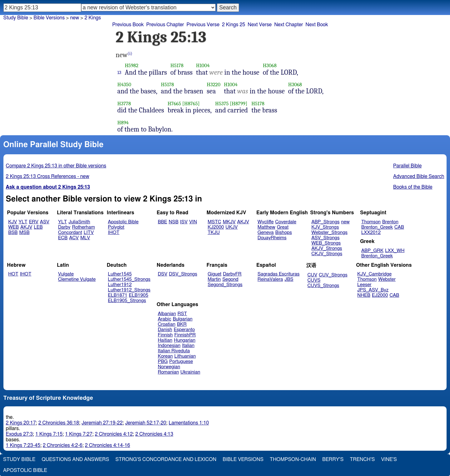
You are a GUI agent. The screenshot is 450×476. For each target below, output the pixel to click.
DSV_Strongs (183, 274)
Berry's (333, 459)
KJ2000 (216, 227)
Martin (214, 279)
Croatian (167, 324)
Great (283, 227)
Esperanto (184, 330)
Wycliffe (265, 222)
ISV (184, 222)
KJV (12, 222)
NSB (174, 222)
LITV (89, 233)
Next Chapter (288, 25)
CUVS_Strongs (323, 286)
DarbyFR (232, 274)
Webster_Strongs (329, 233)
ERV (34, 222)
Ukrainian (190, 372)
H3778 (124, 104)
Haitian (165, 340)
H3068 (270, 65)
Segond (230, 279)
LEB (38, 227)
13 (120, 72)
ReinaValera (270, 279)
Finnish (165, 335)
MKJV (229, 222)
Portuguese (181, 362)
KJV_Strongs (325, 227)
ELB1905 (138, 295)
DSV (163, 274)
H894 (123, 123)
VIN (193, 222)
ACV (74, 238)
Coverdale (286, 222)
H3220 (214, 84)
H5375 (222, 104)
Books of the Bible (413, 187)
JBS (289, 279)
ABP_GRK (372, 251)
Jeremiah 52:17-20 (145, 423)
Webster (387, 279)
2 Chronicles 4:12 (114, 434)
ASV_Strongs (325, 238)
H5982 (132, 65)
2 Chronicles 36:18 (59, 423)
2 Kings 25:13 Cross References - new (48, 176)
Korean (165, 356)
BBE (162, 222)
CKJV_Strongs (327, 254)
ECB (63, 238)
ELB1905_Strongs (127, 301)
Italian (188, 346)
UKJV (232, 227)
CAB (399, 227)
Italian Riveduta (174, 351)
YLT (23, 222)
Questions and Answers (75, 459)
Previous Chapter (165, 25)
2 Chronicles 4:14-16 (108, 445)
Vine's (389, 459)
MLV (85, 238)
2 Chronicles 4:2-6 (63, 445)
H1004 (203, 65)
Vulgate (66, 274)
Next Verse (260, 25)
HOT (13, 274)
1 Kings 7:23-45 (23, 445)
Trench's (362, 459)
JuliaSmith (79, 222)
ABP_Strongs (325, 222)
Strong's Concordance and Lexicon (166, 459)
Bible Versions (49, 18)
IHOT (114, 233)
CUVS (314, 280)
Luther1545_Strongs (129, 279)
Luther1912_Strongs (129, 290)
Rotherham (83, 227)
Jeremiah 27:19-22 (102, 423)
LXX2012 (371, 233)
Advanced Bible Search (419, 176)
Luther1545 (120, 274)
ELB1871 (117, 295)
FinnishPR (185, 335)
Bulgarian (183, 319)
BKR (182, 324)
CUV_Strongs (333, 275)
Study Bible (16, 18)
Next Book (317, 25)
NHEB (364, 295)
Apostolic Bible (25, 470)
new (345, 222)
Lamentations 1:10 (189, 423)
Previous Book (128, 25)
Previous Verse (203, 25)
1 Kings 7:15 (49, 434)
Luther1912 (120, 285)
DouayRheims (272, 238)
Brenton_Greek (377, 227)
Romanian (168, 372)
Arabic (165, 319)
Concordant (70, 233)
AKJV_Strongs (327, 248)
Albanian (167, 314)
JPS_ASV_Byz (373, 290)
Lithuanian (185, 356)
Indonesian (169, 346)
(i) (130, 54)
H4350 (124, 84)
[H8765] (191, 104)
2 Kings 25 (233, 25)
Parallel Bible (407, 166)
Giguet (215, 274)
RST (182, 314)
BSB (13, 233)
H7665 (174, 104)
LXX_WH (395, 251)
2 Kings (93, 18)
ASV (45, 222)
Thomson (371, 222)
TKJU (214, 233)
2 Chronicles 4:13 (154, 434)
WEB (13, 227)
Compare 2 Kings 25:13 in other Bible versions (56, 166)
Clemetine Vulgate (77, 279)
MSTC (215, 222)
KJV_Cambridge (374, 274)
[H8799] (239, 104)
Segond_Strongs (225, 285)
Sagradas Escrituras (278, 274)
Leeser (364, 285)
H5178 (177, 65)
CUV (312, 275)
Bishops (284, 233)
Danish (165, 330)
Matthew (266, 227)
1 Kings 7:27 (79, 434)
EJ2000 (380, 295)
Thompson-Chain (293, 459)
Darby (64, 227)
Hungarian (185, 340)
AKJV (26, 227)
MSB (24, 233)
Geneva (266, 233)
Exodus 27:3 (19, 434)
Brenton (390, 222)
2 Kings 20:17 (21, 423)
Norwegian (169, 367)
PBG (163, 362)
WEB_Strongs (326, 243)
